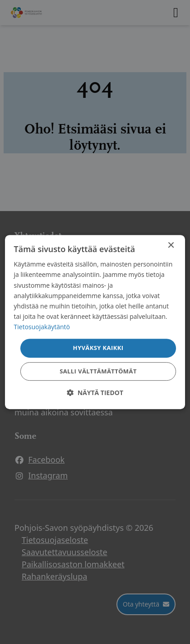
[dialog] (95, 322)
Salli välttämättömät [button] (98, 371)
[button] (95, 393)
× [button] (170, 246)
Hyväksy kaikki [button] (98, 348)
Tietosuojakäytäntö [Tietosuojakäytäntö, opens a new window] (42, 327)
